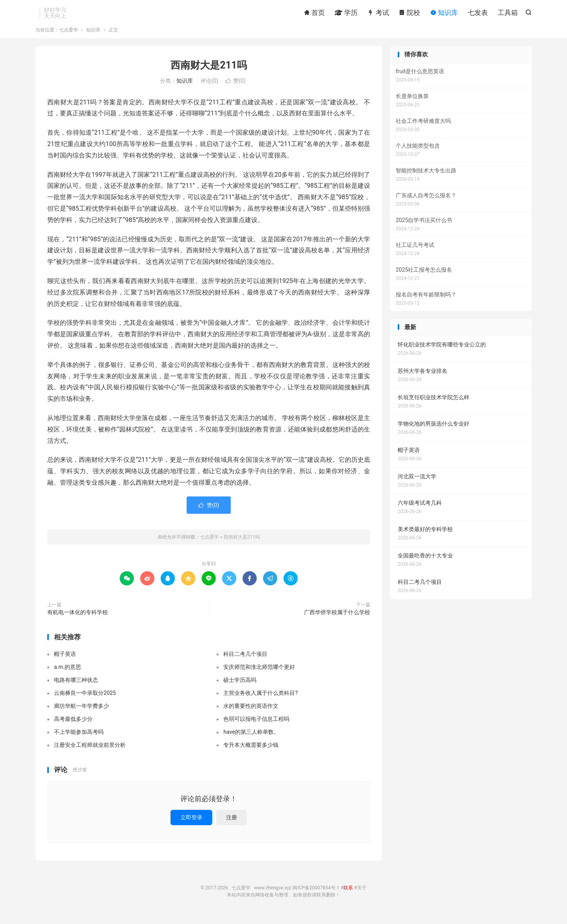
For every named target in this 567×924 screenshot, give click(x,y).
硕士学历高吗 (240, 687)
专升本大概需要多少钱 (251, 752)
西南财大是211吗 (208, 72)
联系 (348, 895)
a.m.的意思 (68, 674)
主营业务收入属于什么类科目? (260, 700)
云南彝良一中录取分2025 (85, 700)
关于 (362, 895)
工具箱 (508, 14)
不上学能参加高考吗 (79, 739)
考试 (378, 14)
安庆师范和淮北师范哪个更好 (259, 674)
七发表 (478, 14)
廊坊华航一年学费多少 (82, 713)
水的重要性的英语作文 (251, 713)
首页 (314, 14)
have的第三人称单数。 (251, 739)
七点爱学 (69, 37)
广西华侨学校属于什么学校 (337, 619)
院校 (409, 14)
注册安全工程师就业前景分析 (90, 752)
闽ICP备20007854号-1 (316, 895)
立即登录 (191, 824)
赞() (236, 88)
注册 (232, 824)
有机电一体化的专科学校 (78, 619)
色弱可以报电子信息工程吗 (256, 726)
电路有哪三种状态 (76, 687)
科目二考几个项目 (245, 661)
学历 (346, 14)
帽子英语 (65, 661)
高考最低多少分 (73, 726)
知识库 (444, 14)
